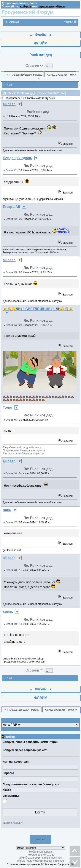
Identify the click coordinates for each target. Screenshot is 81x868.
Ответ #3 (11, 272)
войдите (26, 6)
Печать (9, 85)
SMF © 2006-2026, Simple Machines (40, 858)
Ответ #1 (11, 170)
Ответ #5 (11, 420)
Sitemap (59, 861)
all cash (9, 104)
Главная (13, 22)
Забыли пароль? (13, 823)
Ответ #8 (11, 570)
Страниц (35, 66)
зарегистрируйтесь (52, 6)
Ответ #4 (11, 325)
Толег (8, 407)
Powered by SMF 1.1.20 (40, 855)
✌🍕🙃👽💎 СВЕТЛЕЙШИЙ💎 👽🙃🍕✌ (38, 309)
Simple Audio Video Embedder (35, 861)
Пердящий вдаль (17, 158)
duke (7, 510)
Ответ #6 (11, 474)
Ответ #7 (11, 522)
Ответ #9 (11, 624)
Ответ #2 (11, 219)
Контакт (40, 839)
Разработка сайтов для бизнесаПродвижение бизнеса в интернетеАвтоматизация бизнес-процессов (24, 451)
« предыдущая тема (24, 74)
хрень (8, 612)
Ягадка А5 (11, 207)
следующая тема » (57, 76)
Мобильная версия (41, 852)
